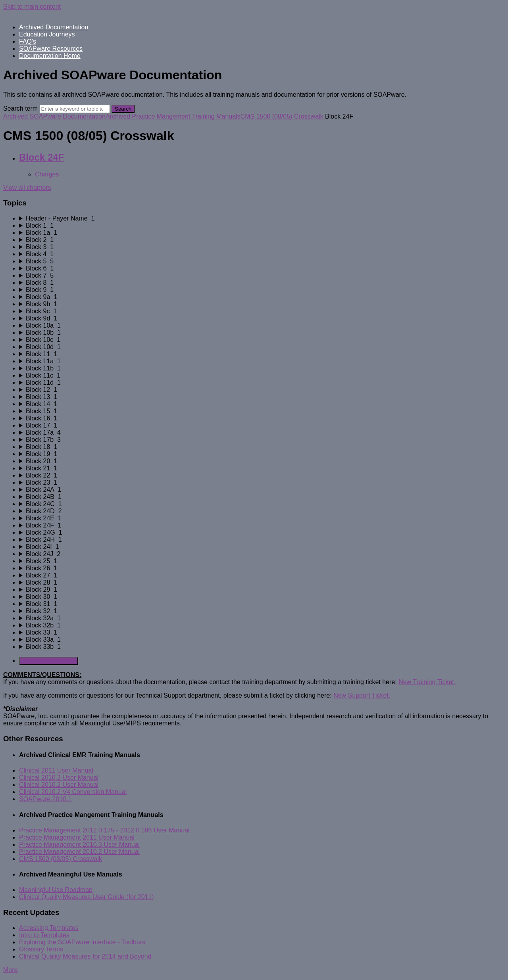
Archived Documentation (54, 27)
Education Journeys (47, 34)
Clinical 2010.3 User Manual (59, 778)
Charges (47, 174)
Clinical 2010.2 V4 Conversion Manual (73, 792)
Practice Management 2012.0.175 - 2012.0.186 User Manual (104, 830)
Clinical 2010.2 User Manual (59, 785)
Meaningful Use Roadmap (56, 890)
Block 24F (41, 157)
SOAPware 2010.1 (45, 799)
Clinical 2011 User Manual (56, 770)
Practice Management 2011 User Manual (77, 837)
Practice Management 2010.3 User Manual (79, 845)
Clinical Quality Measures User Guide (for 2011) (87, 897)
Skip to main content (32, 7)
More (10, 970)
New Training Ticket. (427, 682)
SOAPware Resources (51, 49)
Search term (20, 108)
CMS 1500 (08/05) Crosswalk (283, 116)
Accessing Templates (49, 928)
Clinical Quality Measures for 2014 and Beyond (85, 956)
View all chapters (27, 188)
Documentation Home (50, 56)
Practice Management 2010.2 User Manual (79, 852)
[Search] (75, 109)
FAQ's (28, 41)
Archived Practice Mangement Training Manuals (173, 116)
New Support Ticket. (362, 695)
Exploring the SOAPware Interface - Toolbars (82, 942)
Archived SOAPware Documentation (54, 116)
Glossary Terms (41, 949)
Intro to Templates (44, 935)
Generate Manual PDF (49, 661)
